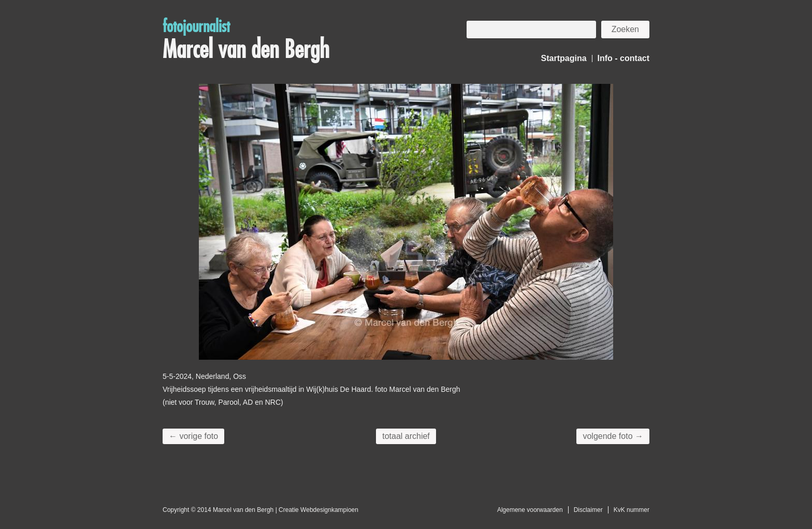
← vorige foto (193, 436)
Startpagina (564, 58)
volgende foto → (613, 436)
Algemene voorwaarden (530, 510)
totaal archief (406, 436)
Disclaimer (588, 510)
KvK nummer (632, 510)
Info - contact (624, 58)
